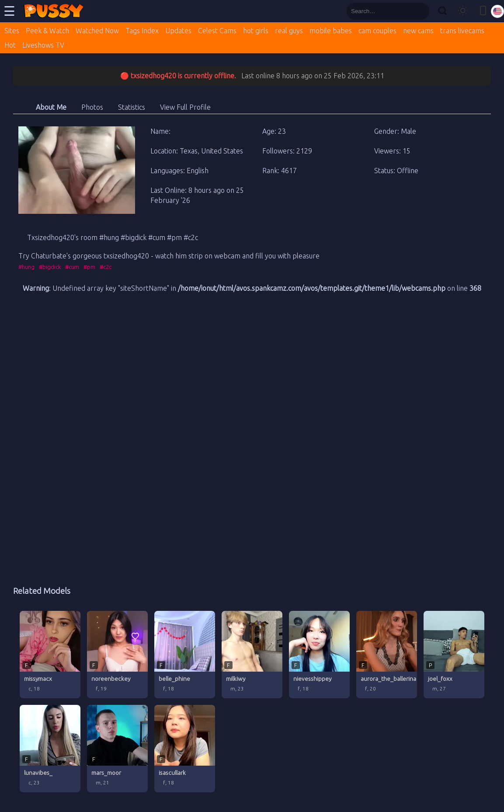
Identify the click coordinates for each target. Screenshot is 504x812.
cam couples (377, 31)
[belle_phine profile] (185, 655)
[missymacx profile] (50, 655)
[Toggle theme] (463, 11)
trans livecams (462, 31)
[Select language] (497, 11)
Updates (178, 31)
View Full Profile (185, 107)
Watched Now (97, 31)
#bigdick (50, 267)
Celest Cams (217, 31)
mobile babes (331, 31)
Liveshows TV (43, 45)
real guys (289, 31)
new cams (418, 31)
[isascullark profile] (185, 749)
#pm (89, 267)
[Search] (442, 11)
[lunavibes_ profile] (50, 749)
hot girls (256, 31)
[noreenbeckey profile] (117, 655)
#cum (72, 267)
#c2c (106, 267)
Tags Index (142, 31)
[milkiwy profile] (252, 655)
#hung (26, 267)
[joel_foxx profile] (454, 655)
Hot (10, 45)
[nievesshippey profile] (319, 655)
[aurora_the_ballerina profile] (387, 655)
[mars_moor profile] (117, 749)
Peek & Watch (47, 31)
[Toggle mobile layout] (483, 11)
